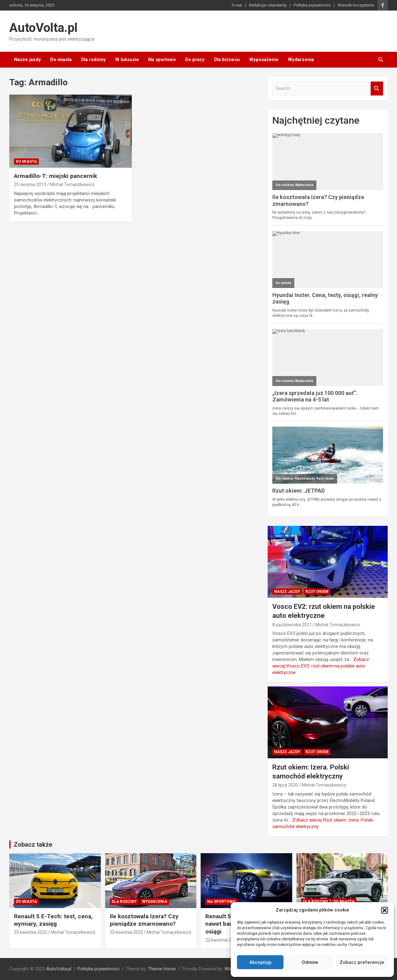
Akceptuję (260, 962)
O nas (237, 5)
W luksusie (127, 60)
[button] (385, 910)
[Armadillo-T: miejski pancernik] (71, 131)
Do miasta (61, 60)
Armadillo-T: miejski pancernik (56, 176)
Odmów (310, 962)
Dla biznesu (227, 60)
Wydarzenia (301, 60)
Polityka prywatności (312, 5)
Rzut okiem (317, 592)
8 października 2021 (292, 625)
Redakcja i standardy (268, 5)
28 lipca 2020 (285, 785)
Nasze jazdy (27, 60)
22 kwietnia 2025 (126, 932)
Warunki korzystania (356, 5)
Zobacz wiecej (321, 666)
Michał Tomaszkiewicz (72, 184)
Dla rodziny (93, 60)
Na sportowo (162, 60)
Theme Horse (162, 969)
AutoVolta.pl (43, 28)
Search (377, 89)
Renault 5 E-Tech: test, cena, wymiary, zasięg (53, 920)
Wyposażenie (264, 60)
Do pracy (195, 60)
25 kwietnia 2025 (31, 932)
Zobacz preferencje (362, 962)
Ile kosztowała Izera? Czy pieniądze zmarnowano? (144, 920)
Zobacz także (33, 845)
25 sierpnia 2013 (30, 184)
